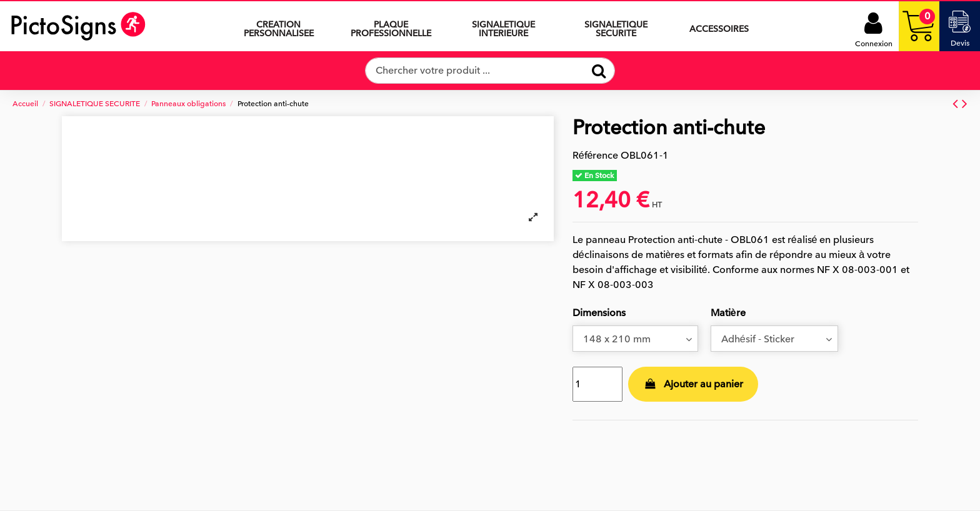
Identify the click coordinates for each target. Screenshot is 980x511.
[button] (504, 26)
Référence (596, 156)
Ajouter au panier (693, 384)
